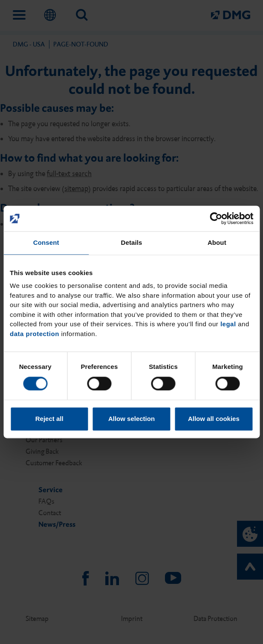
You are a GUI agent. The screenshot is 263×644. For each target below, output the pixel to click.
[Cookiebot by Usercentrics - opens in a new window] (216, 218)
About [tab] (217, 242)
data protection (35, 334)
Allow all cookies (214, 419)
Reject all (49, 419)
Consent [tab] (46, 242)
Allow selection (131, 419)
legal (228, 324)
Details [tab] (132, 242)
